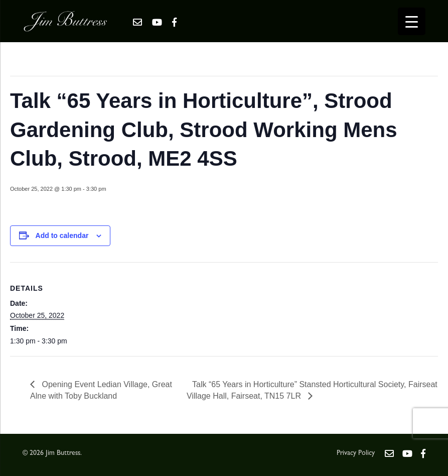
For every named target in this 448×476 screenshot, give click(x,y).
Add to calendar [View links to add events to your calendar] (62, 235)
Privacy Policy (356, 453)
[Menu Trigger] (412, 21)
